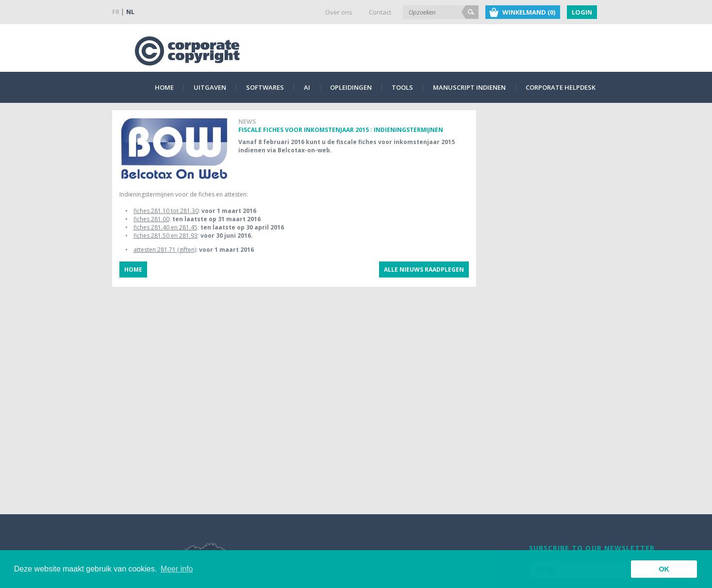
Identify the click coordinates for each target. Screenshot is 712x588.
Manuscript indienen (469, 87)
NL (130, 12)
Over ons (339, 12)
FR (116, 12)
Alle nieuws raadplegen (424, 269)
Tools (402, 87)
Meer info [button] (177, 569)
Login (582, 12)
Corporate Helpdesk (561, 87)
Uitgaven (210, 87)
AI (307, 87)
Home (164, 87)
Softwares (265, 87)
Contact (380, 12)
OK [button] (664, 569)
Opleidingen (351, 87)
